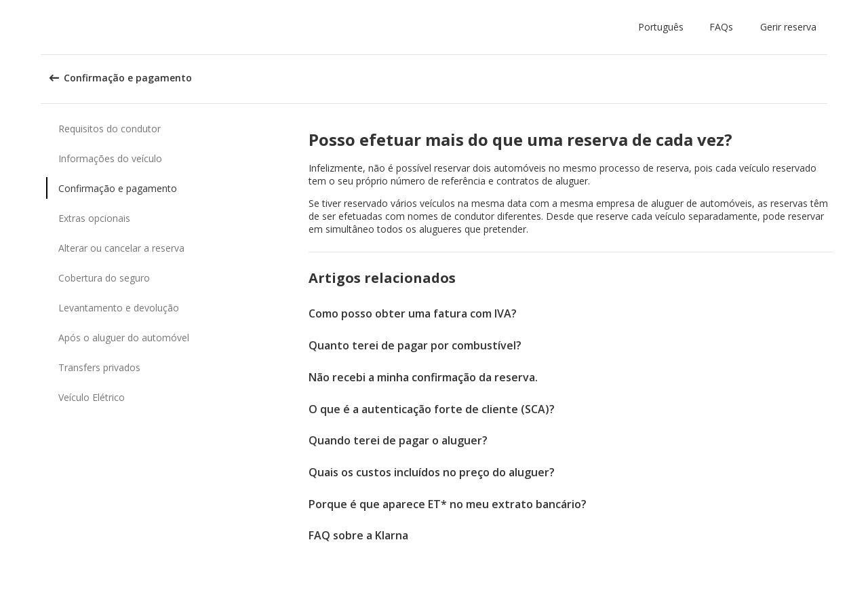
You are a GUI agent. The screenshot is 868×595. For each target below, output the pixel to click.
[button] (664, 27)
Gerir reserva (788, 27)
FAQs (721, 27)
